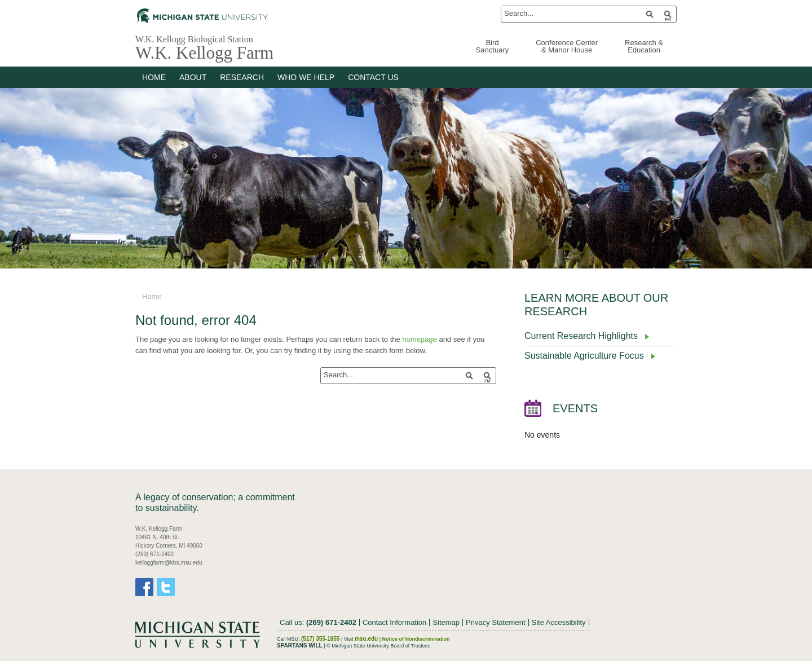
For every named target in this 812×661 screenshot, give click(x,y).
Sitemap (446, 622)
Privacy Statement (496, 622)
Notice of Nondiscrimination (416, 639)
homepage (419, 339)
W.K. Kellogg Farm (204, 53)
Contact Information (394, 622)
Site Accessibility (559, 622)
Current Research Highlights (581, 336)
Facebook (144, 587)
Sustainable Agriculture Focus (584, 356)
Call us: (318, 622)
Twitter (166, 587)
